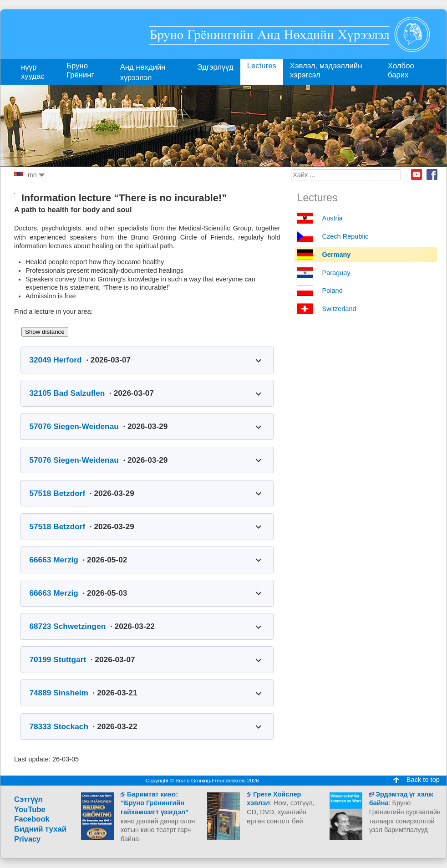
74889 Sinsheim (59, 693)
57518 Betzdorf (57, 493)
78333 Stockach (59, 726)
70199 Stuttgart (58, 659)
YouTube (30, 809)
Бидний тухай (40, 829)
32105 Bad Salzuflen (67, 393)
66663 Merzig (54, 560)
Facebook (432, 174)
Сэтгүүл (28, 799)
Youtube (417, 174)
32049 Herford (55, 360)
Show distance (45, 332)
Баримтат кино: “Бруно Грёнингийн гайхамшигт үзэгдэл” (155, 803)
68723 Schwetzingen (67, 626)
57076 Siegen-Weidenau (74, 426)
